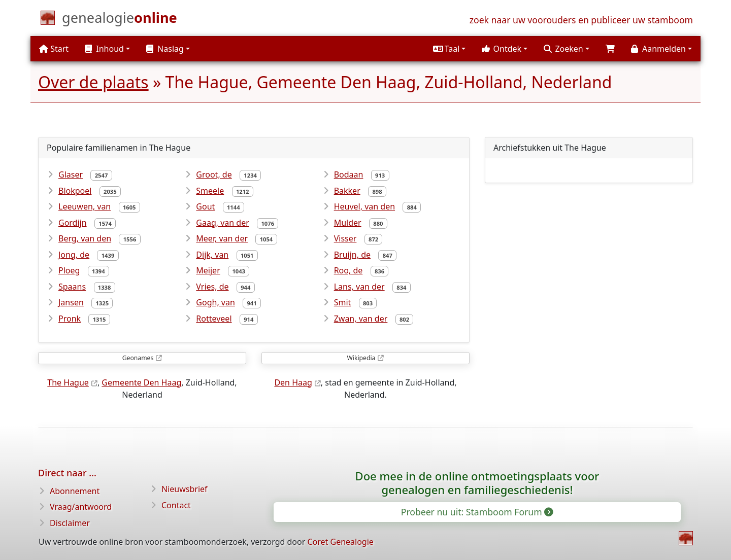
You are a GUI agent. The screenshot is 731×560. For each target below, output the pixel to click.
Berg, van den (85, 238)
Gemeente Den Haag (141, 382)
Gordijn (73, 223)
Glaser (71, 174)
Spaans (72, 287)
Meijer (208, 270)
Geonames (138, 358)
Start (54, 49)
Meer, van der (222, 238)
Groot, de (214, 174)
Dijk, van (212, 255)
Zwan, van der (361, 319)
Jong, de (74, 255)
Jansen (71, 302)
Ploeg (69, 270)
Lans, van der (359, 287)
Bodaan (349, 174)
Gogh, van (215, 302)
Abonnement (75, 491)
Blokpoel (75, 191)
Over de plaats (93, 82)
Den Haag (293, 382)
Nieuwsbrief (185, 489)
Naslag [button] (165, 49)
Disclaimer (70, 523)
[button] (449, 49)
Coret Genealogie (340, 542)
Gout (205, 206)
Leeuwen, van (85, 206)
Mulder (348, 223)
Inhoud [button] (104, 49)
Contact (176, 505)
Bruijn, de (352, 255)
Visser (345, 238)
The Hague (68, 382)
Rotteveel (214, 319)
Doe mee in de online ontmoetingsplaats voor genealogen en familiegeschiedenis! (477, 483)
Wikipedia (361, 358)
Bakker (347, 191)
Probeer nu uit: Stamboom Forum (477, 512)
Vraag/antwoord (81, 507)
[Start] (120, 20)
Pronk (70, 319)
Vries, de (212, 287)
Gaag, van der (223, 223)
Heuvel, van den (364, 206)
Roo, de (348, 270)
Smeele (210, 191)
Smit (343, 302)
